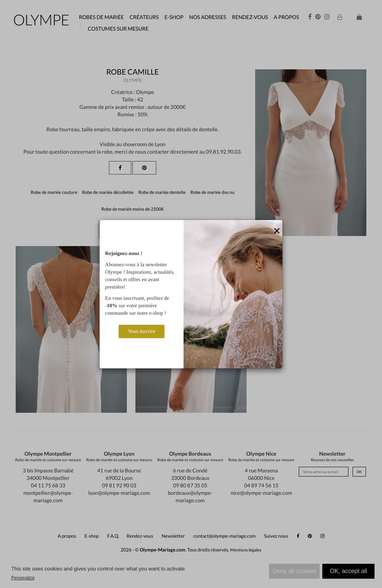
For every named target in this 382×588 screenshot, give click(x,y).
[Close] (277, 231)
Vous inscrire (142, 331)
